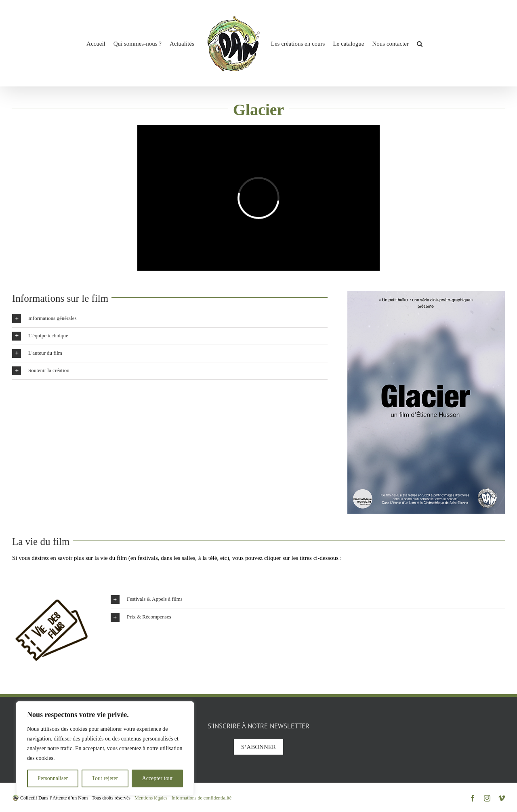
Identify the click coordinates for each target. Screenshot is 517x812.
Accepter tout (158, 778)
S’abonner (258, 747)
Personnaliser (53, 778)
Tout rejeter (105, 778)
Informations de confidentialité (202, 798)
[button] (420, 43)
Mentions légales (151, 798)
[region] (105, 749)
